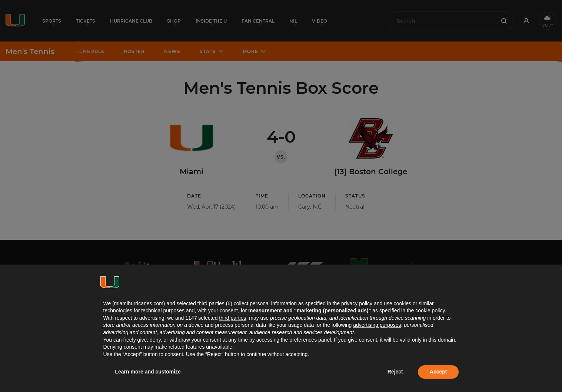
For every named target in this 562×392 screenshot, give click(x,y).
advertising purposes (377, 325)
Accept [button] (438, 372)
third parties (232, 318)
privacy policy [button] (357, 303)
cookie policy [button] (430, 310)
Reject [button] (395, 372)
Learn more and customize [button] (148, 372)
